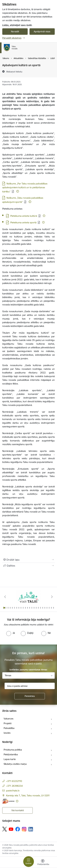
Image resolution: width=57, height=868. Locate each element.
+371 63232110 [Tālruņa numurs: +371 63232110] (14, 781)
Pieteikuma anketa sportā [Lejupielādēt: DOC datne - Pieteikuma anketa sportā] (23, 222)
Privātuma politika (13, 750)
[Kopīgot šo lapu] (28, 566)
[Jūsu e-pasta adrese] (30, 686)
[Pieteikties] (30, 696)
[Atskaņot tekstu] (14, 72)
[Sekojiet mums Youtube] (11, 829)
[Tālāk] (52, 597)
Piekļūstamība (11, 754)
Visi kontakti (18, 810)
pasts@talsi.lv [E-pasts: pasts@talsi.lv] (13, 791)
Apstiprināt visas (42, 31)
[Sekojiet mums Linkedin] (31, 829)
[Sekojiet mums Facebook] (18, 829)
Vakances (9, 719)
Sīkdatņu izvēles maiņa (15, 764)
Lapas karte (10, 759)
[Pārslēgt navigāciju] (29, 862)
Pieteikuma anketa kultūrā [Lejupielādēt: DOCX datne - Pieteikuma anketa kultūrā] (24, 216)
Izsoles (7, 733)
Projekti (8, 723)
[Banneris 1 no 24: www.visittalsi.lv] (29, 597)
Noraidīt (15, 31)
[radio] (10, 633)
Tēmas (8, 675)
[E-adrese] (8, 801)
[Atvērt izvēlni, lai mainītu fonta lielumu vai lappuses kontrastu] (43, 863)
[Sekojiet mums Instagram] (24, 829)
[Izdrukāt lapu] (28, 560)
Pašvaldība (9, 728)
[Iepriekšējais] (5, 597)
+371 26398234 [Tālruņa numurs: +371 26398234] (14, 786)
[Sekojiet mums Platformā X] (5, 829)
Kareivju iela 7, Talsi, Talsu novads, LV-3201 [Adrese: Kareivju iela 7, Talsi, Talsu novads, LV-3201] (28, 795)
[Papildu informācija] (18, 191)
